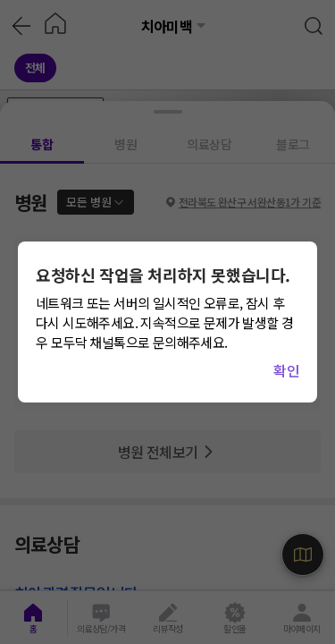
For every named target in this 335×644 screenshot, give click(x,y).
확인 (286, 370)
